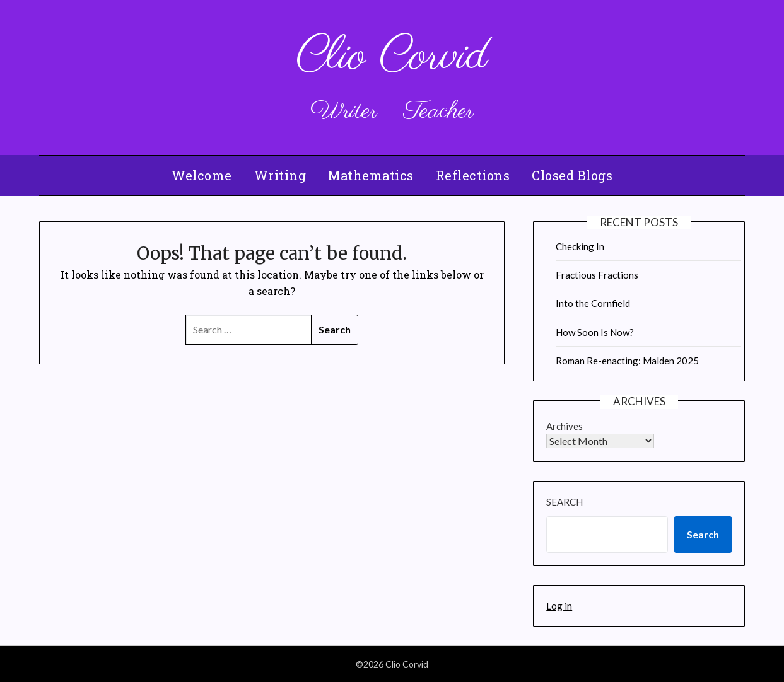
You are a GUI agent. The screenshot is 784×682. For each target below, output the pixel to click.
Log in (559, 606)
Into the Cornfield (593, 303)
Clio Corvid (392, 57)
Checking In (580, 246)
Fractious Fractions (597, 275)
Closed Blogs (572, 175)
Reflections (473, 175)
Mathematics (371, 175)
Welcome (202, 175)
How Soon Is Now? (595, 332)
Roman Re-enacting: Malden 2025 (627, 361)
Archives (565, 426)
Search (565, 502)
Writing (280, 175)
